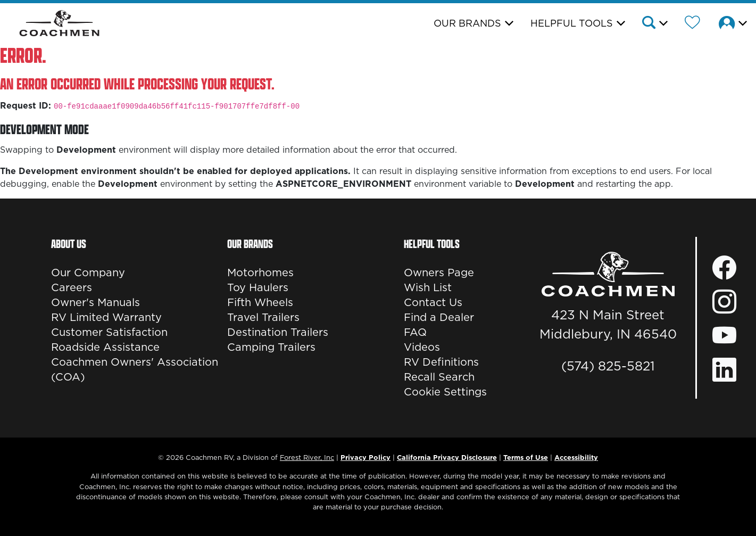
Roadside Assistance (105, 347)
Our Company (88, 273)
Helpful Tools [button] (572, 23)
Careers (72, 287)
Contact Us (433, 302)
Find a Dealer (439, 317)
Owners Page (439, 273)
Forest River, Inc (307, 457)
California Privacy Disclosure (447, 457)
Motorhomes (260, 273)
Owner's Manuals (95, 302)
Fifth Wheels (260, 302)
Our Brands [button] (467, 23)
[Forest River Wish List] (692, 24)
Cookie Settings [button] (445, 392)
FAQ (415, 332)
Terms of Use (526, 457)
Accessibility (576, 457)
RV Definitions (441, 362)
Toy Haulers (258, 287)
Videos (422, 347)
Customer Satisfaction (109, 332)
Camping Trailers (271, 347)
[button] (654, 24)
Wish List (428, 287)
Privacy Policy (365, 457)
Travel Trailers (263, 317)
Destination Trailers (278, 332)
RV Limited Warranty (106, 317)
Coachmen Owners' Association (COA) (135, 369)
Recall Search (439, 377)
